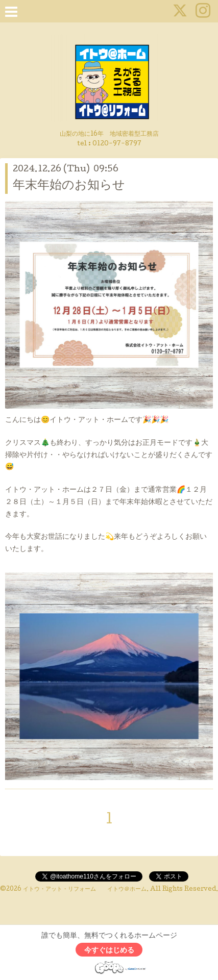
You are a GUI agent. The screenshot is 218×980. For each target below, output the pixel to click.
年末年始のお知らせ (69, 186)
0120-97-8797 (117, 144)
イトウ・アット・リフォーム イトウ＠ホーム (85, 890)
